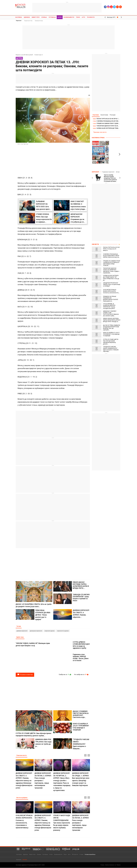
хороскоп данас (50, 631)
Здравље (27, 17)
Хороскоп (19, 21)
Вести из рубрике (22, 798)
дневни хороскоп (22, 631)
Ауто (83, 17)
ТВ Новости (91, 17)
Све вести (95, 244)
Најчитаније (105, 115)
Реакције (113, 115)
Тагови (19, 626)
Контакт (25, 860)
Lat (117, 7)
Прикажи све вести (100, 132)
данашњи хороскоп (36, 631)
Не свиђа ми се (81, 675)
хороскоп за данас (63, 631)
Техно (78, 17)
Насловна (19, 17)
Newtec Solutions (110, 865)
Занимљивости (69, 17)
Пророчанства (28, 21)
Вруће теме (20, 637)
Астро (60, 17)
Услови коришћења (90, 855)
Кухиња (44, 17)
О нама (81, 855)
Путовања (52, 17)
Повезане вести (22, 756)
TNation (118, 865)
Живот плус (36, 17)
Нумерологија (39, 21)
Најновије (96, 115)
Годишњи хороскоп (108, 172)
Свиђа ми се (64, 675)
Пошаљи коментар (25, 675)
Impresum (19, 860)
